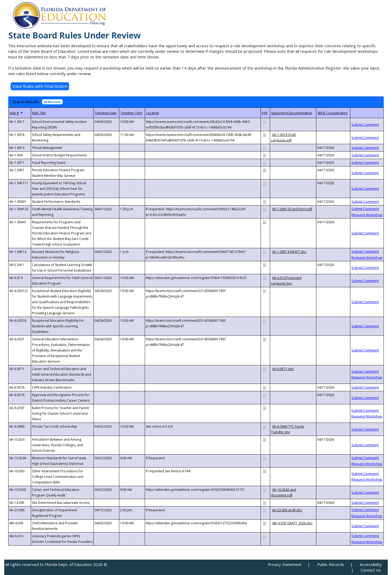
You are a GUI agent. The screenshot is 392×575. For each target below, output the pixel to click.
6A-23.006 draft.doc (287, 510)
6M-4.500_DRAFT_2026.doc (292, 523)
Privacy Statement (285, 564)
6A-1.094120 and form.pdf (292, 209)
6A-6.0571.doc (283, 369)
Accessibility (371, 564)
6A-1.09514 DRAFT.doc (289, 252)
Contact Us (371, 570)
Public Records (331, 564)
